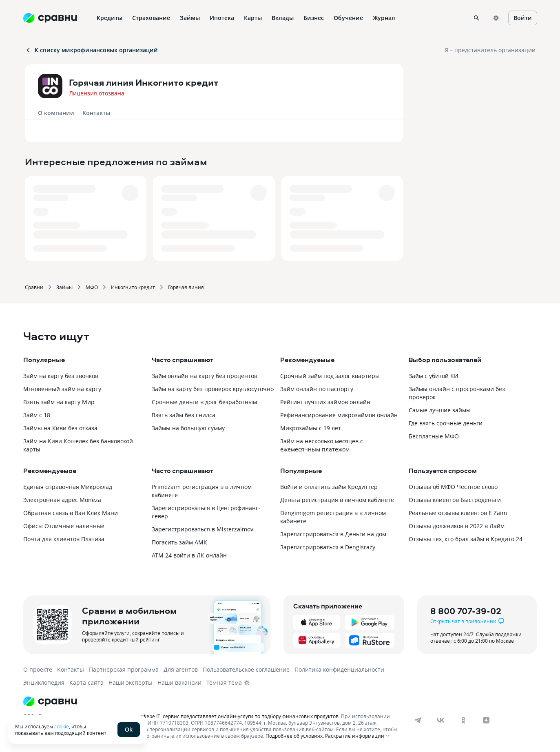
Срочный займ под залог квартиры (330, 376)
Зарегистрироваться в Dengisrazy (328, 547)
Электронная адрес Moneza (62, 500)
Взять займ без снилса (184, 415)
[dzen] (486, 720)
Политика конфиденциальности (339, 669)
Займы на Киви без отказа (60, 428)
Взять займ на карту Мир (59, 402)
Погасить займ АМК (179, 542)
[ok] (463, 720)
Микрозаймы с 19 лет (311, 428)
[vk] (440, 720)
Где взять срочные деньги (446, 423)
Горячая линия (186, 287)
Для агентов (181, 669)
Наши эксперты (131, 682)
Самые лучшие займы (440, 410)
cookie (62, 726)
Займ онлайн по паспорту (317, 389)
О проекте (38, 669)
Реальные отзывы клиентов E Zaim (458, 513)
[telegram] (418, 720)
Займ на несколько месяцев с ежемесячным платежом (322, 445)
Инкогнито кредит (133, 287)
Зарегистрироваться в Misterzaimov (203, 529)
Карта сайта (86, 682)
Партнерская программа (124, 669)
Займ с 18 (37, 415)
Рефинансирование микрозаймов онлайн (339, 415)
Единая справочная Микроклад (68, 487)
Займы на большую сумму (188, 428)
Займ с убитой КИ (434, 376)
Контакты (96, 113)
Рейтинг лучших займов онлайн (325, 402)
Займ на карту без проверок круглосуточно (213, 389)
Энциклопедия (44, 682)
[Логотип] (212, 701)
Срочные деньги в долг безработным (204, 402)
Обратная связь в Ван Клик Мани (71, 513)
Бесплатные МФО (434, 436)
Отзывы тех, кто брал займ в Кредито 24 (466, 539)
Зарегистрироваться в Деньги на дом (333, 534)
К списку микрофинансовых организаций (91, 50)
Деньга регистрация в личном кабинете (337, 500)
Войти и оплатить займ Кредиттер (329, 487)
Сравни (34, 287)
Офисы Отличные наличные (64, 526)
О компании (56, 113)
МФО (92, 287)
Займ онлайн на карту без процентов (205, 376)
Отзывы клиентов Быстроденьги (455, 500)
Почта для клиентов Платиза (64, 539)
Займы (64, 287)
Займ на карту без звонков (61, 376)
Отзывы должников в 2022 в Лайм (457, 526)
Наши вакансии (179, 682)
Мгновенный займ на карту (62, 389)
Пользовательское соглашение (246, 669)
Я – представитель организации (490, 50)
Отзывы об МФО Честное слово (453, 487)
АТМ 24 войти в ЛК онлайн (189, 555)
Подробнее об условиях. (295, 736)
